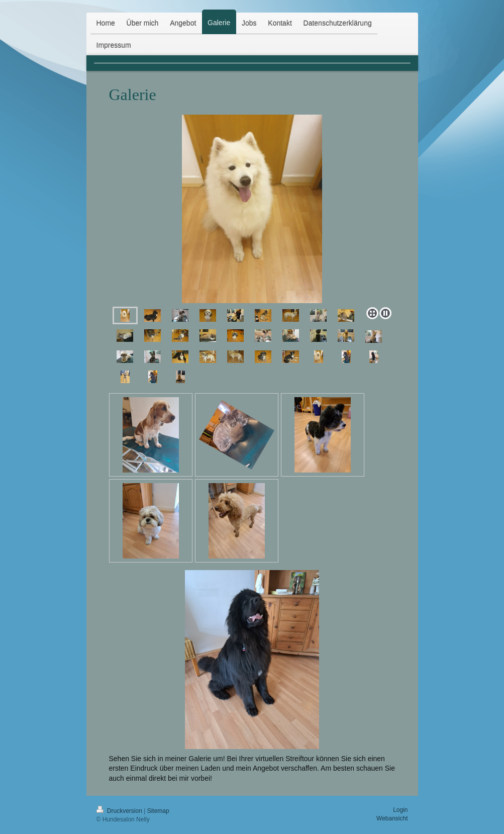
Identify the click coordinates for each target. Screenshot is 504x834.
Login (400, 810)
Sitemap (158, 811)
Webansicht (392, 818)
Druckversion (120, 811)
